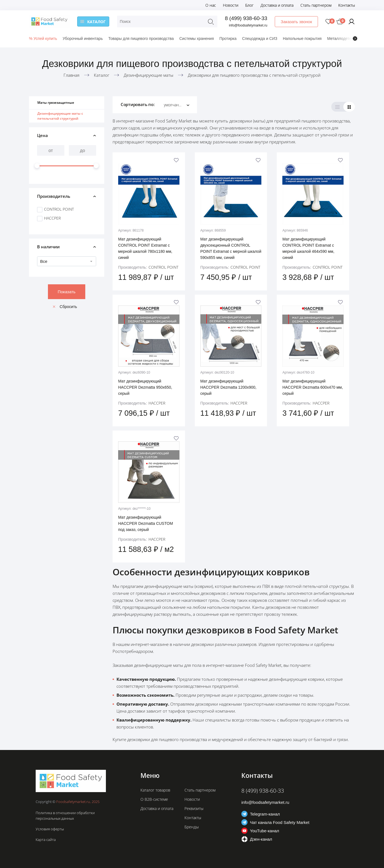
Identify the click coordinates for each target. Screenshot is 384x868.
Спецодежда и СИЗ (260, 39)
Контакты (347, 5)
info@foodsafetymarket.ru (248, 25)
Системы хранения (196, 39)
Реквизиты (194, 808)
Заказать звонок (296, 22)
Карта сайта (46, 840)
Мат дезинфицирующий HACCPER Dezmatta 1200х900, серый (229, 387)
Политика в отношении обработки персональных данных (65, 816)
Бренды (192, 827)
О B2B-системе (154, 799)
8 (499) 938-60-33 (246, 18)
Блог (249, 5)
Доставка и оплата (277, 5)
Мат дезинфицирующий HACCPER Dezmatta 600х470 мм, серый (313, 387)
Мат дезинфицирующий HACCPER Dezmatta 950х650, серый (145, 387)
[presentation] (355, 39)
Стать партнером (316, 5)
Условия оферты (50, 829)
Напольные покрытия (302, 39)
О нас (211, 5)
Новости (231, 5)
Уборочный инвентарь (83, 39)
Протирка (228, 39)
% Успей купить (43, 39)
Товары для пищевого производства (141, 39)
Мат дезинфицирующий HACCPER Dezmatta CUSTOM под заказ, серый (146, 523)
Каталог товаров (155, 790)
